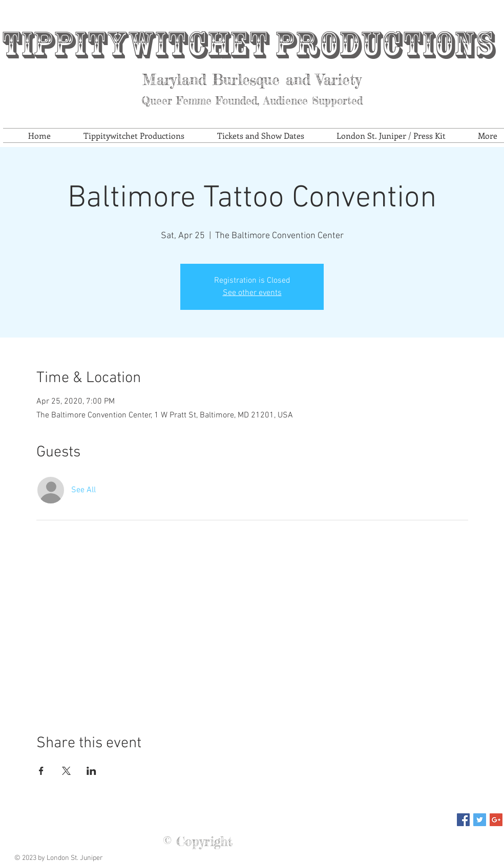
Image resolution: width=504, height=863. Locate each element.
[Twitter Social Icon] (480, 820)
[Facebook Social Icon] (463, 820)
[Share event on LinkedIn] (91, 771)
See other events (252, 293)
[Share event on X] (66, 771)
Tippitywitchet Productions (248, 45)
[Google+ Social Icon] (496, 820)
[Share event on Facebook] (41, 771)
